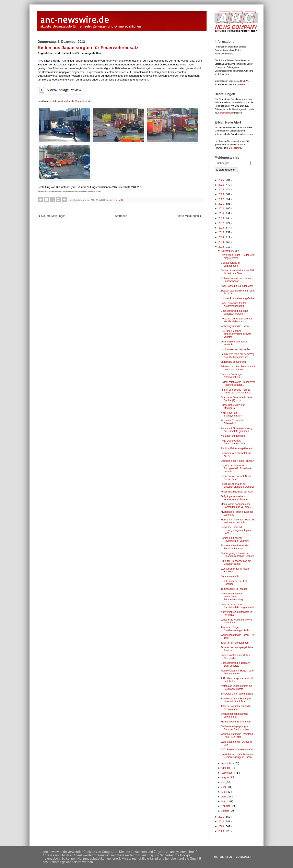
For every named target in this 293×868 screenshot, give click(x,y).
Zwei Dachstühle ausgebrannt (237, 286)
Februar (226, 806)
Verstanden (244, 857)
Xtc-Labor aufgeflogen (233, 436)
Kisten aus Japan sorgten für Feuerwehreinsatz (236, 687)
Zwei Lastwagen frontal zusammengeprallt (233, 305)
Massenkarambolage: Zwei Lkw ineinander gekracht (238, 521)
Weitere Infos (223, 857)
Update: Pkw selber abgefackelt (238, 298)
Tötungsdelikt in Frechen (234, 589)
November (227, 763)
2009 (222, 826)
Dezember (227, 251)
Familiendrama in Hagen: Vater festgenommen (238, 672)
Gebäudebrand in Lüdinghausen (230, 264)
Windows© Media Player (70, 101)
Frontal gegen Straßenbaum (236, 722)
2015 (222, 232)
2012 (222, 247)
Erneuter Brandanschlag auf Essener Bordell (236, 562)
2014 (222, 237)
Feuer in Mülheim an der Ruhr (237, 492)
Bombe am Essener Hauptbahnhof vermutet (235, 539)
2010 (222, 822)
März (224, 801)
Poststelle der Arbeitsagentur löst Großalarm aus (236, 320)
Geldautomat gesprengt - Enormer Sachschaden (235, 728)
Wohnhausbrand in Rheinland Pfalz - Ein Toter (237, 735)
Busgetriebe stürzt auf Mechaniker (233, 406)
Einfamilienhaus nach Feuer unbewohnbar (236, 280)
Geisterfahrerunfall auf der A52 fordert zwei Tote (237, 272)
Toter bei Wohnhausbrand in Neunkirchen (236, 708)
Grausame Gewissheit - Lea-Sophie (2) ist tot (236, 399)
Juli (224, 782)
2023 (222, 194)
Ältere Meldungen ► (190, 216)
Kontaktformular (226, 113)
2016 (222, 228)
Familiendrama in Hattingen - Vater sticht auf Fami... (236, 700)
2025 (222, 185)
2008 (222, 831)
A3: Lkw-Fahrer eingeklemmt (236, 448)
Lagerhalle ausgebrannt (234, 362)
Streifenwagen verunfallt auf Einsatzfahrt (236, 478)
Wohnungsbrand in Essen (235, 326)
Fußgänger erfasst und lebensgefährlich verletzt (235, 498)
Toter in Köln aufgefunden (235, 643)
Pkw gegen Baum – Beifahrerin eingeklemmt (238, 256)
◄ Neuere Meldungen (52, 216)
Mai (224, 792)
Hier (217, 141)
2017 (222, 223)
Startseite (121, 216)
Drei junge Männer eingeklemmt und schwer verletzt (236, 334)
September (228, 773)
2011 (222, 817)
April (224, 797)
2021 (222, 204)
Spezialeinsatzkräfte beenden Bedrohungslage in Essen (237, 756)
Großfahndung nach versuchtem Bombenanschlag (232, 597)
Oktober (226, 768)
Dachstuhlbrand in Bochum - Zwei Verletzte (236, 664)
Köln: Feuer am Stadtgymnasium (231, 414)
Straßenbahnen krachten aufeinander (234, 715)
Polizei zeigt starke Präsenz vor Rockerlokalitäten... (238, 383)
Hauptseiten (239, 84)
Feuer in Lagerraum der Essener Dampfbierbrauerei (237, 485)
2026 (222, 180)
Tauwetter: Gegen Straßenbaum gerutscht (235, 629)
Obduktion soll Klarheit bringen (237, 461)
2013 (222, 242)
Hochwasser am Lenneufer (235, 349)
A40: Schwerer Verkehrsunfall (237, 750)
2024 (222, 190)
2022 (222, 199)
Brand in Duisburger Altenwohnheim (232, 376)
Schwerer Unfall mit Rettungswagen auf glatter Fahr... (237, 530)
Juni (224, 787)
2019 (222, 213)
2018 (222, 218)
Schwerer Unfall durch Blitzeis (237, 694)
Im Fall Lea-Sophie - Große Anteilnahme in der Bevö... (237, 391)
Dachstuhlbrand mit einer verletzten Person (234, 312)
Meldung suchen (226, 170)
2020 (222, 209)
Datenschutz (235, 148)
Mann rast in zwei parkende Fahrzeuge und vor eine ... (237, 506)
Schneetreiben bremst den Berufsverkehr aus (235, 547)
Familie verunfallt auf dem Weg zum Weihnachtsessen (238, 356)
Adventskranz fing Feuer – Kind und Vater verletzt (238, 368)
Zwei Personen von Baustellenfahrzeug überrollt (237, 606)
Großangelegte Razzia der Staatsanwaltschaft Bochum (237, 555)
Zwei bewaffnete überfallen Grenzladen (235, 657)
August (226, 777)
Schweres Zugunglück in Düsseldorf (234, 422)
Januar (225, 811)
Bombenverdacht (230, 576)
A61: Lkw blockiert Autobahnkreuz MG (233, 442)
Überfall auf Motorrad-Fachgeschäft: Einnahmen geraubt (236, 469)
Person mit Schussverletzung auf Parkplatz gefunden (237, 430)
